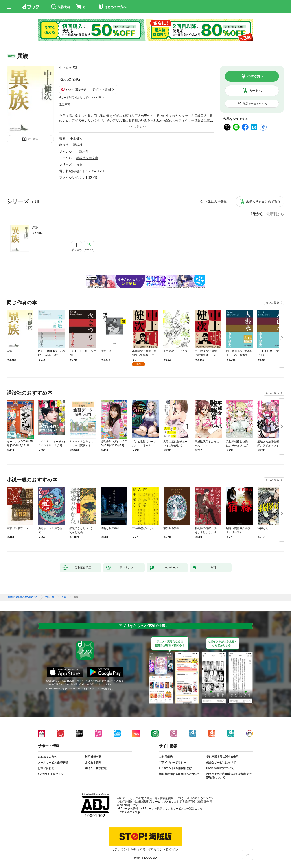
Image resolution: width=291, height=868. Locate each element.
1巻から (257, 214)
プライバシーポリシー (173, 763)
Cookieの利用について (220, 768)
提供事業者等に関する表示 (222, 757)
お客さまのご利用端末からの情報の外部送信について (229, 776)
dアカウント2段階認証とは (175, 768)
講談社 (78, 145)
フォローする (75, 68)
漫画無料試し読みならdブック (22, 597)
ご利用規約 (166, 757)
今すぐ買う (255, 76)
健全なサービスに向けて (221, 763)
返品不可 (65, 105)
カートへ (255, 91)
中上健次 (66, 68)
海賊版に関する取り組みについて (179, 774)
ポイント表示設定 (96, 768)
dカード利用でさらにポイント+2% (80, 98)
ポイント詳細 (101, 89)
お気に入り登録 (216, 201)
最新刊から (275, 214)
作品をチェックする (255, 104)
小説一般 (83, 151)
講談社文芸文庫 (87, 158)
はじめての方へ (47, 757)
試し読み (33, 139)
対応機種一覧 (93, 757)
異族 (35, 227)
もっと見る (272, 302)
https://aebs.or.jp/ (130, 812)
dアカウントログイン (51, 774)
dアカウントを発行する (129, 849)
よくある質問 (93, 763)
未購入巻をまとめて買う (263, 201)
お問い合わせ (46, 768)
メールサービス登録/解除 (53, 763)
